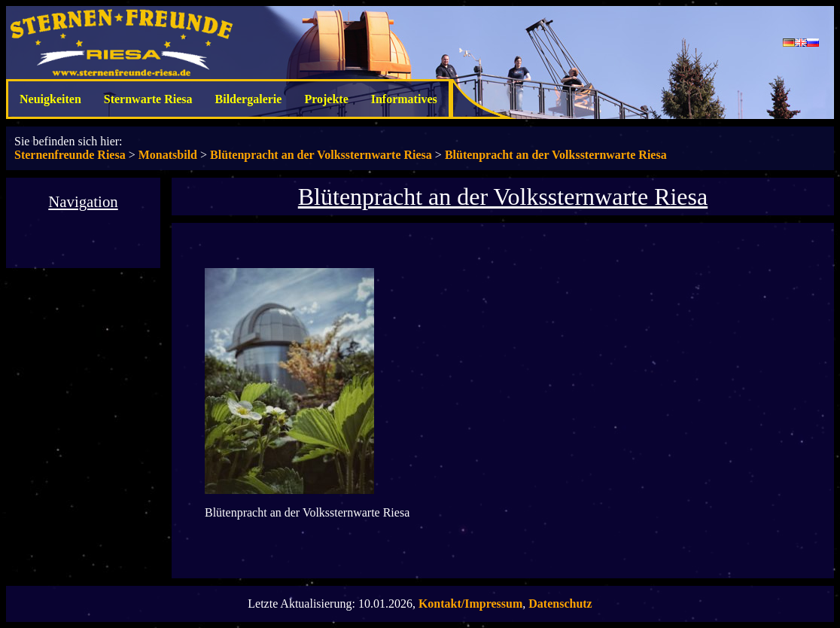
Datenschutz (560, 604)
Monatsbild (168, 155)
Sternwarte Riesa (148, 99)
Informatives (404, 99)
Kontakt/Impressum (470, 604)
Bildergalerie (249, 99)
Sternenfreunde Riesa (70, 155)
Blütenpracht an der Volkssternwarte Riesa (321, 155)
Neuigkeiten (50, 99)
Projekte (326, 99)
